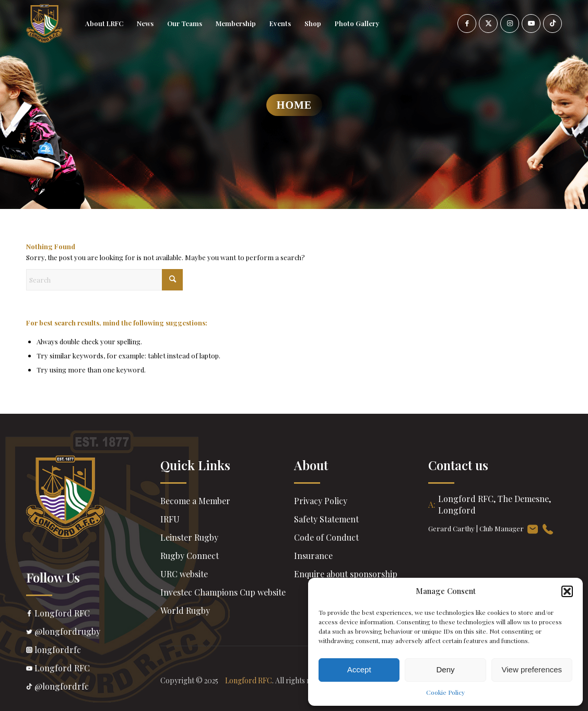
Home (294, 105)
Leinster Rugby (189, 537)
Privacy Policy (321, 501)
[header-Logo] (44, 24)
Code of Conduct (326, 537)
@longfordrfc (93, 687)
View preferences (532, 669)
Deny (445, 669)
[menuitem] (104, 24)
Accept (359, 669)
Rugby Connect (190, 556)
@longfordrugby (93, 633)
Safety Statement (326, 519)
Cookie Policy (445, 692)
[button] (567, 591)
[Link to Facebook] (467, 24)
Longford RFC (93, 614)
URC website (184, 574)
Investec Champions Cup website (223, 592)
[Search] (104, 280)
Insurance (313, 556)
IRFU (170, 519)
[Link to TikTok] (552, 24)
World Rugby (185, 610)
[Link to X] (488, 24)
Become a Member (195, 501)
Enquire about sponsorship (346, 574)
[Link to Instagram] (510, 24)
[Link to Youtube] (531, 24)
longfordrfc (93, 651)
